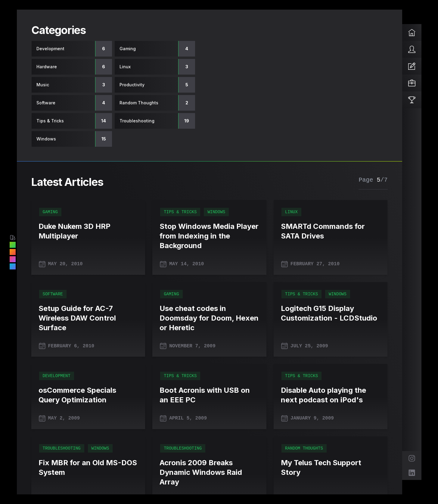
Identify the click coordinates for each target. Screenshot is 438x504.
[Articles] (412, 66)
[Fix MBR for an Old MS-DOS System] (88, 468)
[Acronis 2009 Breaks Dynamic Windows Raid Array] (209, 472)
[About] (412, 49)
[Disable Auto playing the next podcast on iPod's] (331, 395)
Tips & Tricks (180, 212)
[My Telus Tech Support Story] (331, 468)
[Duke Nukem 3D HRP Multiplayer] (88, 231)
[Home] (412, 32)
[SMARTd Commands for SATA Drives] (331, 231)
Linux (291, 212)
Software (53, 294)
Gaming (50, 212)
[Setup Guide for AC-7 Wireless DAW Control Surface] (88, 318)
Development (57, 376)
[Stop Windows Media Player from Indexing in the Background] (209, 236)
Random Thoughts (304, 448)
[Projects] (412, 83)
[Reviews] (412, 100)
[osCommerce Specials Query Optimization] (88, 395)
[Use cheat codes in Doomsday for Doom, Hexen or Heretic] (209, 318)
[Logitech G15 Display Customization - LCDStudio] (331, 313)
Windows (216, 212)
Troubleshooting (62, 448)
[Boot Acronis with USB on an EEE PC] (209, 395)
